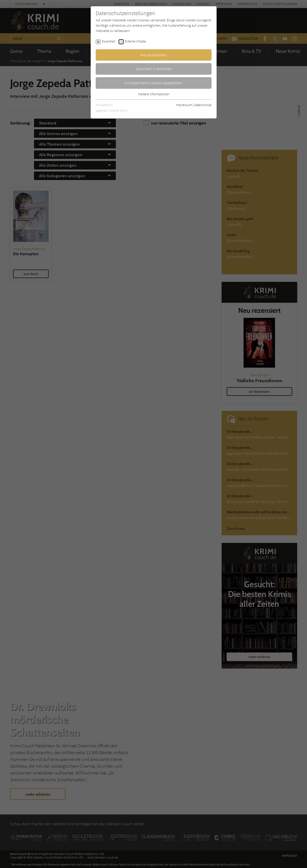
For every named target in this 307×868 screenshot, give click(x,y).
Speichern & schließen (154, 69)
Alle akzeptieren (154, 55)
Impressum (184, 105)
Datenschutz (203, 105)
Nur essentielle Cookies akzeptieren (153, 83)
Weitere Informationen (154, 94)
